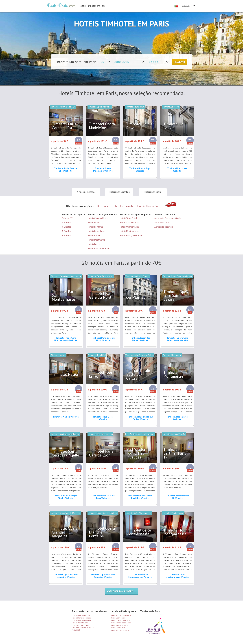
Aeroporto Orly (162, 222)
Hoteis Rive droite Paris (99, 248)
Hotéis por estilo (153, 192)
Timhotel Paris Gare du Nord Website (103, 339)
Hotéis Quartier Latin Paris (120, 620)
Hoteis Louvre (94, 244)
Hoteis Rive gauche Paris (131, 235)
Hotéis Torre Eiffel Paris (119, 625)
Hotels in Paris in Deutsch (82, 620)
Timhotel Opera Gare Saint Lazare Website (177, 339)
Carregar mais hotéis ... (122, 591)
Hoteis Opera (94, 222)
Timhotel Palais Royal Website (140, 170)
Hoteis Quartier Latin (129, 227)
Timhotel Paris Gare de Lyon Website (103, 497)
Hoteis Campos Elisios (98, 218)
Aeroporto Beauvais (164, 227)
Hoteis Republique (96, 231)
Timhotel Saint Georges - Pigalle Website (66, 497)
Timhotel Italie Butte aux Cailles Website (140, 418)
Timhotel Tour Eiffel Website (103, 418)
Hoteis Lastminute (123, 206)
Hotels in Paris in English (81, 615)
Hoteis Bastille (94, 235)
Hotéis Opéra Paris (118, 618)
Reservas (103, 206)
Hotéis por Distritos (119, 192)
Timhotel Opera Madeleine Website (103, 170)
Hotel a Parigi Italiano (80, 623)
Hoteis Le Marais (95, 227)
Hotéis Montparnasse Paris (121, 623)
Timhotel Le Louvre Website (177, 170)
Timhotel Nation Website (66, 417)
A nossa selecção (86, 192)
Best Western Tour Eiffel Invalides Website (140, 497)
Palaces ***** (68, 218)
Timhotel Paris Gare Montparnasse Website (66, 339)
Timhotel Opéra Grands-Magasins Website (66, 576)
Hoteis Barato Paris (149, 206)
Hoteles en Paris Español (81, 625)
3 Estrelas (66, 231)
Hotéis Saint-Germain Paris (121, 615)
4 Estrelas (66, 227)
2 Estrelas (66, 235)
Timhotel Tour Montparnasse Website (177, 576)
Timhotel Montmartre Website (177, 418)
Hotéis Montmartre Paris (120, 630)
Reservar (179, 62)
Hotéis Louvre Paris (118, 628)
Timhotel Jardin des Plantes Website (140, 339)
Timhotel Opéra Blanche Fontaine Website (103, 576)
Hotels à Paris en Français (81, 618)
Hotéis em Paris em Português (83, 628)
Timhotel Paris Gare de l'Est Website (66, 170)
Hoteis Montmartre (96, 240)
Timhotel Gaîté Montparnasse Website (140, 576)
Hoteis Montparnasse (129, 231)
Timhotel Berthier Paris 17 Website (177, 497)
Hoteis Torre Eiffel (128, 218)
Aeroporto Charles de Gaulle (168, 218)
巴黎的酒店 (76, 630)
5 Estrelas (66, 222)
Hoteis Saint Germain (129, 222)
